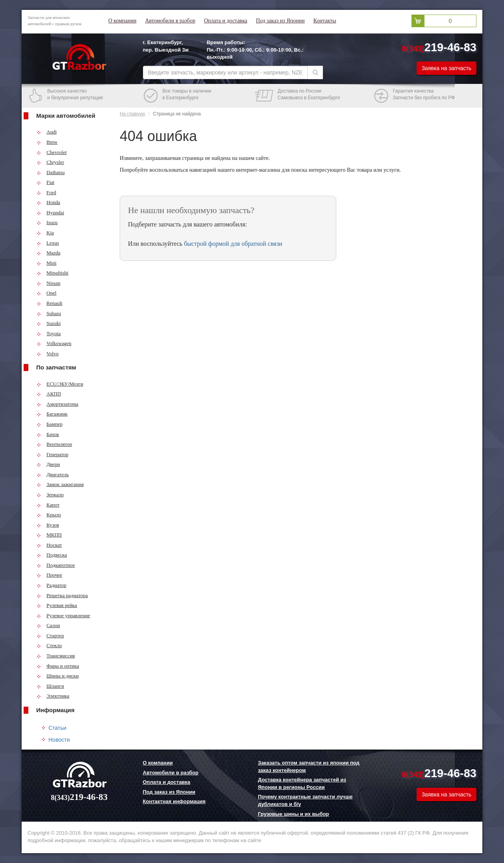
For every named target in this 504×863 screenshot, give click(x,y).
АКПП (49, 394)
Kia (45, 233)
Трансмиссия (56, 656)
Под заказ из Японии (280, 21)
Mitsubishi (53, 273)
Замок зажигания (60, 484)
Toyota (49, 333)
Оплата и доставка (226, 21)
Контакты (325, 21)
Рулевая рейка (57, 605)
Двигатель (53, 474)
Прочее (49, 575)
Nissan (48, 283)
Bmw (47, 142)
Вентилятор (54, 444)
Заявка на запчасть (447, 68)
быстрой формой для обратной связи (233, 244)
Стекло (49, 645)
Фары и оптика (58, 666)
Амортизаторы (57, 404)
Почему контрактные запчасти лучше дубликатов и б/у (305, 800)
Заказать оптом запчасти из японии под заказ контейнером (309, 766)
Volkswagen (54, 343)
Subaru (49, 313)
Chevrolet (52, 152)
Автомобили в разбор (170, 21)
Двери (48, 464)
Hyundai (50, 213)
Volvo (48, 354)
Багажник (52, 414)
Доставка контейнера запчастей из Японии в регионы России (302, 783)
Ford (46, 192)
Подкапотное (56, 565)
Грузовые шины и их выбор (294, 814)
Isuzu (47, 222)
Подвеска (52, 555)
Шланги (50, 686)
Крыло (49, 515)
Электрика (53, 696)
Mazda (48, 253)
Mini (46, 263)
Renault (49, 303)
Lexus (48, 243)
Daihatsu (51, 172)
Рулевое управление (63, 615)
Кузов (48, 525)
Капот (48, 505)
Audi (47, 132)
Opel (46, 293)
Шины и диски (58, 676)
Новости (59, 740)
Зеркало (50, 495)
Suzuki (49, 323)
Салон (48, 625)
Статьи (57, 728)
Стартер (50, 636)
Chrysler (50, 162)
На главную (132, 114)
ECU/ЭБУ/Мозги (60, 384)
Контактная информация (174, 801)
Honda (48, 202)
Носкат (49, 545)
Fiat (45, 182)
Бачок (48, 434)
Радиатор (52, 585)
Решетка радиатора (62, 595)
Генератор (52, 454)
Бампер (50, 424)
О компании (122, 21)
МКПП (49, 535)
